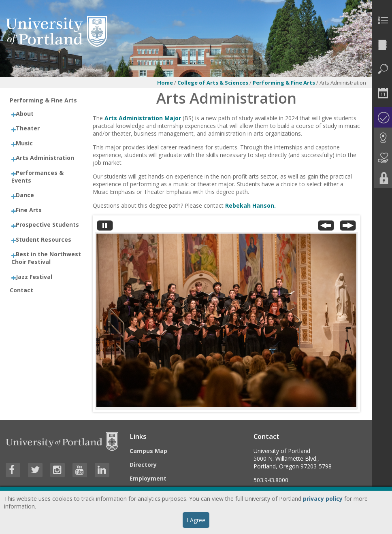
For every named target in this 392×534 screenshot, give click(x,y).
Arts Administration (45, 158)
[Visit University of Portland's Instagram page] (58, 470)
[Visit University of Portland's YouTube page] (80, 470)
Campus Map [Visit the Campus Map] (148, 451)
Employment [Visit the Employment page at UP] (148, 478)
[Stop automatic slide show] (105, 227)
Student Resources (44, 239)
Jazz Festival (34, 277)
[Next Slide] (348, 227)
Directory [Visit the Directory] (143, 465)
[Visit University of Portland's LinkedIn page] (102, 470)
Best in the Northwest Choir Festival (46, 258)
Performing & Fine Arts (284, 83)
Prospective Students (47, 224)
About (25, 114)
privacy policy (323, 499)
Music (24, 143)
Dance (25, 195)
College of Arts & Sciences (213, 83)
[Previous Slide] (326, 227)
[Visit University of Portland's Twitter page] (35, 470)
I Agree (196, 520)
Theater (28, 128)
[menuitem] (382, 20)
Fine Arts (29, 210)
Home (165, 83)
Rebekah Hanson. (250, 205)
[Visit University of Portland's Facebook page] (13, 470)
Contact (21, 290)
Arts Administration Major (144, 118)
